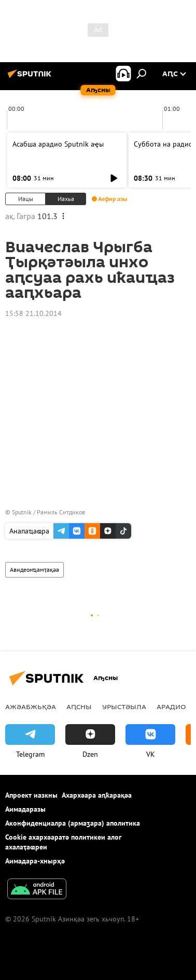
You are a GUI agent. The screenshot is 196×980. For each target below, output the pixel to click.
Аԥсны (79, 707)
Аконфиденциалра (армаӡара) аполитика (73, 823)
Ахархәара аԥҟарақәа (97, 795)
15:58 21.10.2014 (33, 313)
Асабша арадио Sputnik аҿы (58, 144)
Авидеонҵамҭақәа (34, 570)
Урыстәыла (124, 707)
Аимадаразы (25, 809)
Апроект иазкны (31, 795)
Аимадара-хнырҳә (35, 861)
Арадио (171, 707)
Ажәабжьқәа (31, 707)
